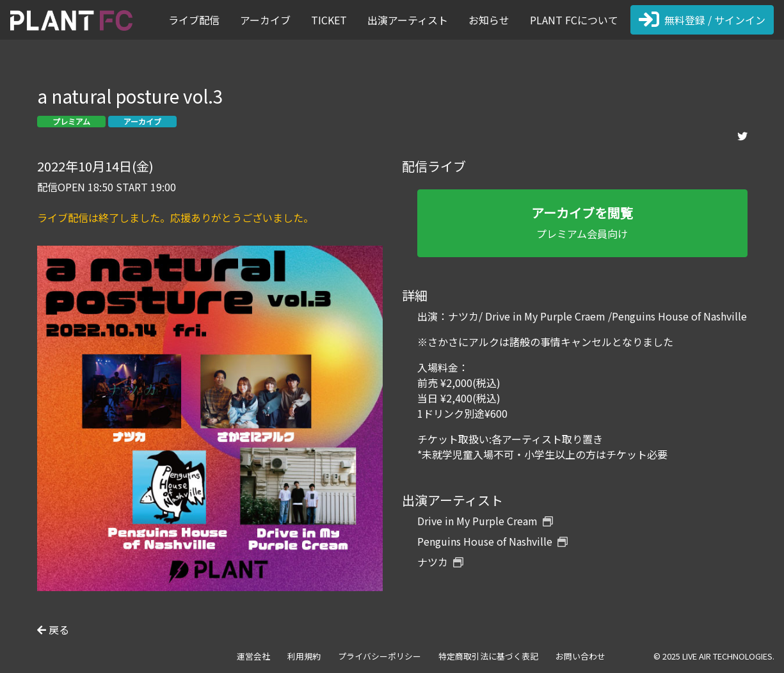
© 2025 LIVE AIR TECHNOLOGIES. (714, 656)
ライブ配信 (194, 20)
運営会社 (253, 656)
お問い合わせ (580, 656)
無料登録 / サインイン (702, 20)
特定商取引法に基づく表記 (488, 656)
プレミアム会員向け (582, 222)
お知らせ (489, 20)
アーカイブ (265, 20)
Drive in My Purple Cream (485, 521)
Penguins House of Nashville (492, 541)
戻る (53, 629)
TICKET (329, 20)
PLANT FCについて (574, 20)
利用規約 (304, 656)
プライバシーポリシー (380, 656)
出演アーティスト (408, 20)
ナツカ (440, 562)
